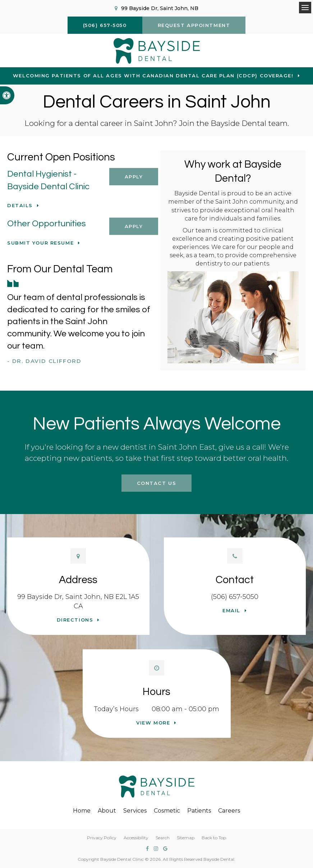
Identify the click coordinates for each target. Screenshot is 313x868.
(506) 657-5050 (235, 597)
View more (153, 723)
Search (163, 838)
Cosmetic (167, 811)
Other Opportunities (47, 224)
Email (231, 610)
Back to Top (214, 838)
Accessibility (136, 838)
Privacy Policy (102, 838)
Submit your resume (40, 243)
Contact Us (157, 483)
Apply (134, 177)
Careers (229, 811)
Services (135, 811)
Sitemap (186, 838)
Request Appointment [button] (194, 25)
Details (20, 205)
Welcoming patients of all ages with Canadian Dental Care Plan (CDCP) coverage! (153, 76)
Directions (75, 620)
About (107, 811)
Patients (199, 811)
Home (82, 811)
